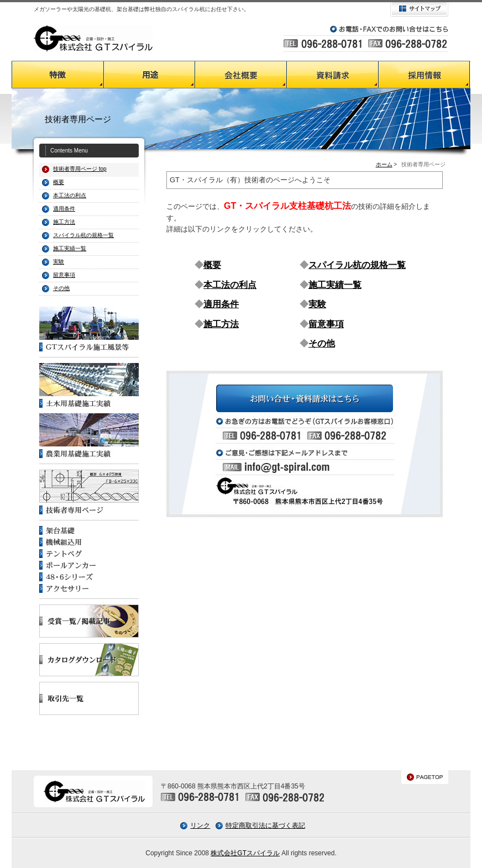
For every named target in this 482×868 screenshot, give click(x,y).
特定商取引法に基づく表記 (265, 825)
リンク (200, 825)
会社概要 (241, 75)
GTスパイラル (93, 38)
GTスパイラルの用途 (149, 75)
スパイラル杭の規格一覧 (83, 235)
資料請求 (333, 75)
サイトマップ (419, 9)
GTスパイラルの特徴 (57, 75)
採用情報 (425, 75)
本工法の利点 (70, 195)
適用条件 (64, 209)
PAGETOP (425, 777)
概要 (212, 265)
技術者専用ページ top (80, 169)
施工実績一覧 (70, 248)
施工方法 (64, 222)
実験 (59, 262)
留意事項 (64, 275)
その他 (61, 288)
